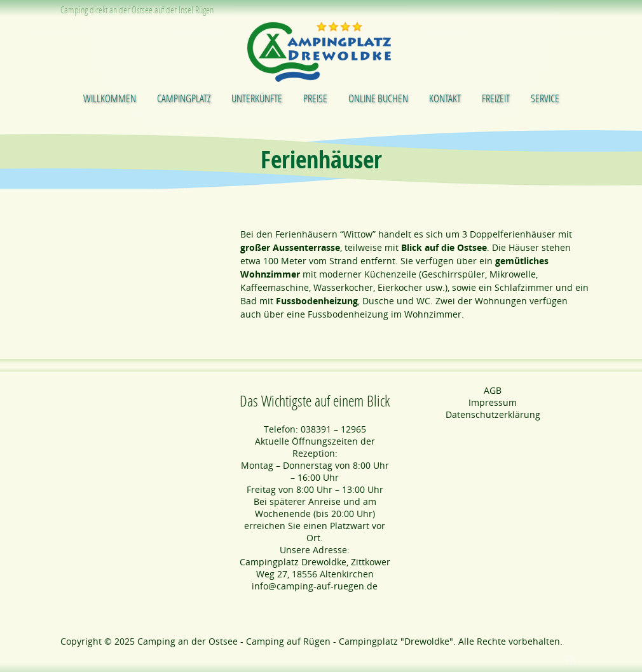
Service (545, 98)
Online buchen (378, 98)
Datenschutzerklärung (493, 414)
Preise (315, 98)
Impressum (493, 402)
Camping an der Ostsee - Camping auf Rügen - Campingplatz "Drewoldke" (295, 641)
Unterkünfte (257, 98)
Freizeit (496, 98)
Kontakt (445, 98)
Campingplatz (184, 98)
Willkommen (110, 98)
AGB (493, 390)
